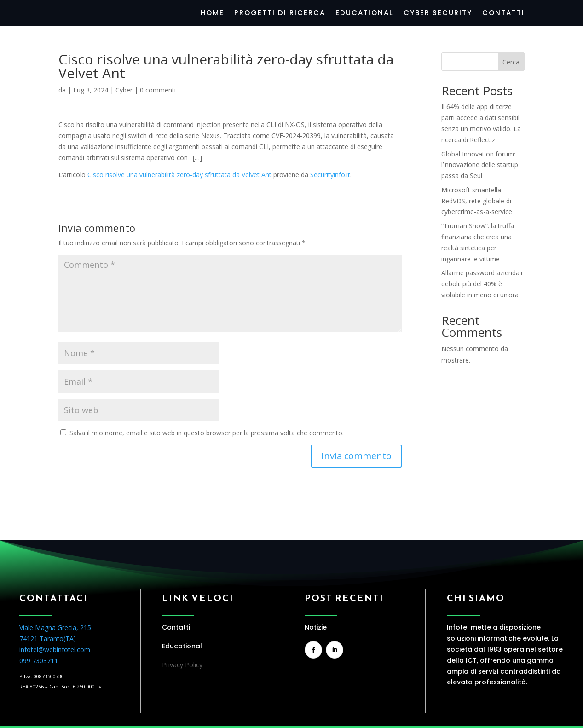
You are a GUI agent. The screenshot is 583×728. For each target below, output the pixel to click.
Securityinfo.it (330, 175)
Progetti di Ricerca (280, 14)
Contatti (503, 14)
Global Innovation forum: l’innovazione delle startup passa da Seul (480, 165)
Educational (364, 14)
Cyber (124, 90)
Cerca (511, 62)
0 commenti (158, 90)
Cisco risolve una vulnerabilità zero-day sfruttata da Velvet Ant (179, 175)
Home (212, 14)
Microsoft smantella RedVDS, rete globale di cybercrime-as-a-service (477, 201)
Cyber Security (438, 14)
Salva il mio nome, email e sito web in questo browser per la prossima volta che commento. (207, 433)
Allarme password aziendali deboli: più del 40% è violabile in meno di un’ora (482, 284)
